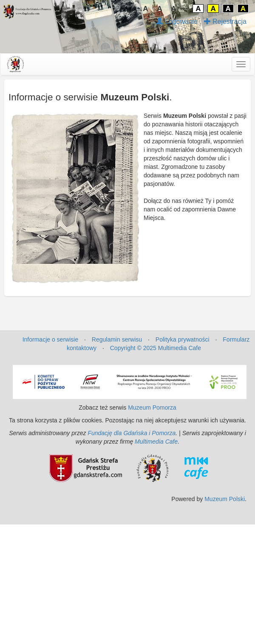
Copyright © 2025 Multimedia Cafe (156, 348)
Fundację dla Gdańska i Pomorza (132, 433)
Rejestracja (225, 21)
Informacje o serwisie (51, 339)
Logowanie (177, 21)
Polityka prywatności (183, 339)
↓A (144, 9)
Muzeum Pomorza (152, 407)
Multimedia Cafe (156, 442)
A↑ (176, 9)
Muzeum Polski (225, 499)
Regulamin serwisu (117, 339)
